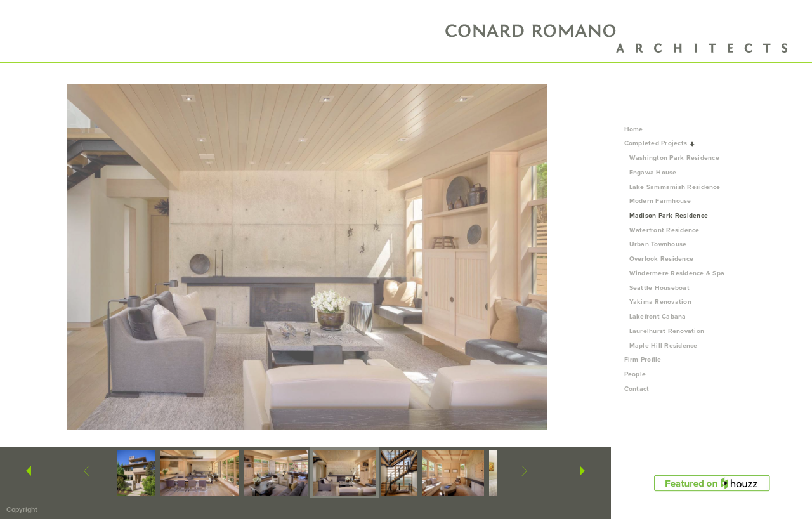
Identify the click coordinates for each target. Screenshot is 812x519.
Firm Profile (643, 359)
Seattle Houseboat (659, 288)
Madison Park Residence (669, 215)
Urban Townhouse (658, 244)
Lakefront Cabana (658, 316)
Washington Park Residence (675, 158)
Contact (637, 389)
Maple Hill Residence (664, 345)
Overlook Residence (662, 259)
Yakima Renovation (660, 302)
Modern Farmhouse (660, 201)
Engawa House (653, 172)
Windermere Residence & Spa (677, 273)
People (639, 374)
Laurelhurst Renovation (667, 331)
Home (634, 129)
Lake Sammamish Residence (675, 187)
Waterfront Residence (665, 230)
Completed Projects (660, 143)
